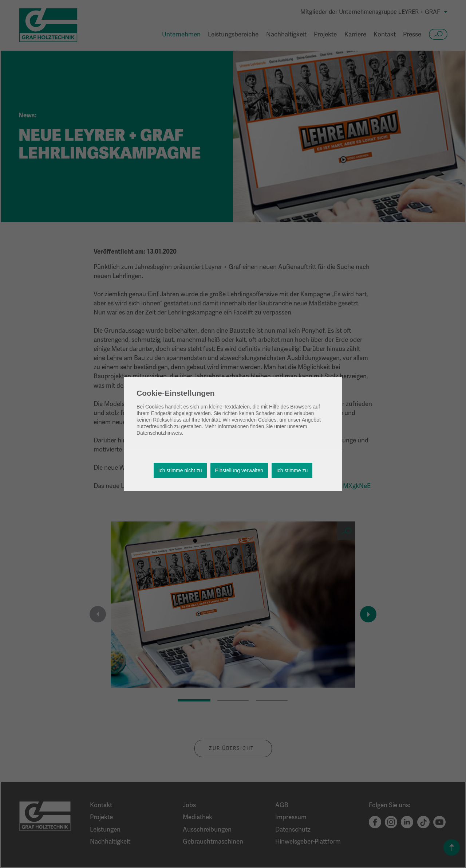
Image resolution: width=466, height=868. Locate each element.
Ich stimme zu (292, 470)
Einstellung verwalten (239, 470)
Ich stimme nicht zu (180, 470)
